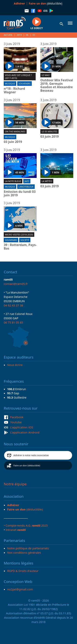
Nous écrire (15, 365)
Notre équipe (15, 484)
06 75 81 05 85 (13, 322)
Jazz (27, 181)
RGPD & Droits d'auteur (23, 571)
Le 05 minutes (49, 131)
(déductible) (46, 3)
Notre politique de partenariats (28, 548)
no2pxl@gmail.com (20, 589)
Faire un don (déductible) (27, 465)
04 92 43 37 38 (13, 305)
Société (25, 240)
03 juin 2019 (13, 142)
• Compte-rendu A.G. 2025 (26, 525)
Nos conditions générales (24, 553)
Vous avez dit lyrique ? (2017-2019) (18, 77)
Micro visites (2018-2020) (19, 235)
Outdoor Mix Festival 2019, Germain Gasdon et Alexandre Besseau (57, 85)
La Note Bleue (13, 181)
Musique (10, 84)
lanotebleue (26, 187)
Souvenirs (25, 84)
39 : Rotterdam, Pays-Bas (20, 247)
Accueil (8, 35)
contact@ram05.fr (16, 284)
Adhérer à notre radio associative (31, 455)
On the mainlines (15, 131)
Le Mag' (46, 75)
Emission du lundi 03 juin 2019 (20, 193)
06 (27, 35)
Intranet (16, 530)
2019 (19, 35)
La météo (47, 181)
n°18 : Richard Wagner (14, 90)
